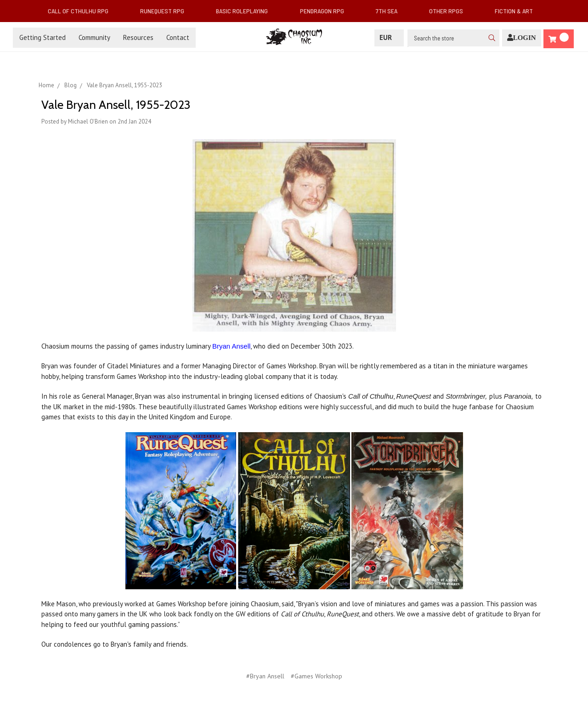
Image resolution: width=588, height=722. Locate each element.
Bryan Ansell (231, 346)
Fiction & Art (517, 11)
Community (94, 37)
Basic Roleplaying (246, 11)
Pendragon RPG (326, 11)
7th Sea (390, 11)
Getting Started (42, 37)
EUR (389, 37)
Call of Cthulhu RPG (82, 11)
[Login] (522, 38)
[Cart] (559, 39)
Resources (138, 37)
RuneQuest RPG (166, 11)
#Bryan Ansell (265, 676)
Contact (178, 37)
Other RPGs (450, 11)
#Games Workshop (317, 676)
